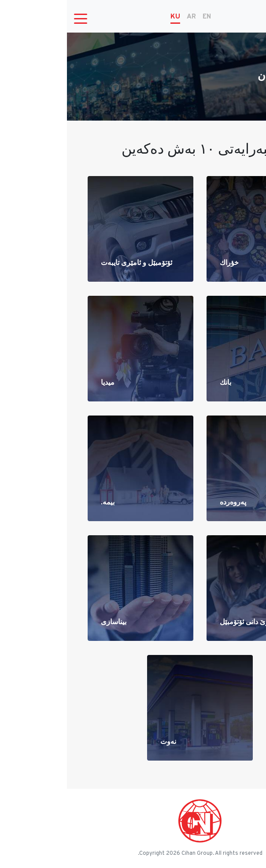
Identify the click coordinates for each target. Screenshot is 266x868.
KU (108, 17)
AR (124, 17)
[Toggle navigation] (14, 18)
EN (140, 17)
